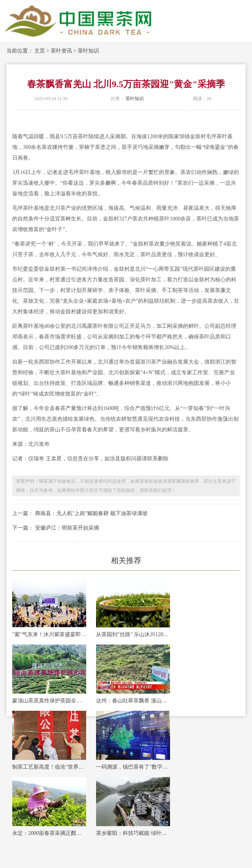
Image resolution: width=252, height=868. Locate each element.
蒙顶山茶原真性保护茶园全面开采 (49, 701)
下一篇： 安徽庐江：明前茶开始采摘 (56, 528)
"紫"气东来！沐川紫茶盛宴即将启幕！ (49, 634)
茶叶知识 (88, 51)
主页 (40, 51)
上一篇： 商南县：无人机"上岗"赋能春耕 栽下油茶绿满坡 (80, 513)
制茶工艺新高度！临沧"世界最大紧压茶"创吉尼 (49, 767)
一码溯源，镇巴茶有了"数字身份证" (133, 767)
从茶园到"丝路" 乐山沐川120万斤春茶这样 (133, 634)
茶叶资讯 (61, 51)
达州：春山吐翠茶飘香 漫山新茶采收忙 (133, 701)
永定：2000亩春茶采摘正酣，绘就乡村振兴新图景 (49, 833)
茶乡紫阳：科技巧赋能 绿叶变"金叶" (133, 833)
